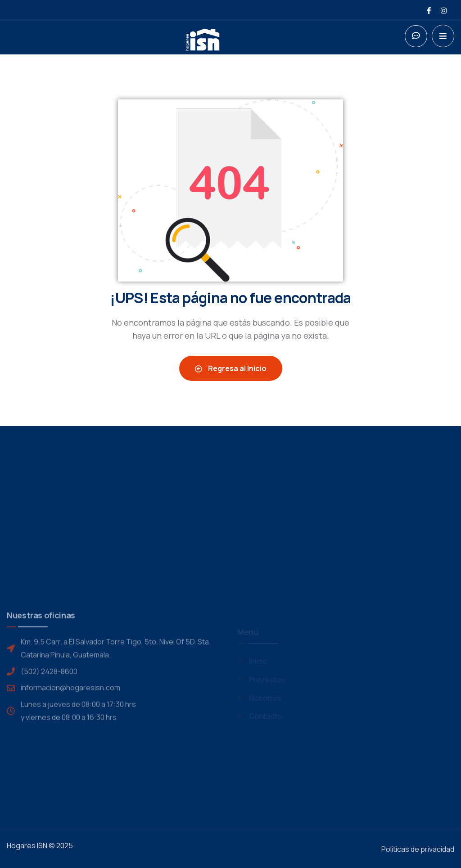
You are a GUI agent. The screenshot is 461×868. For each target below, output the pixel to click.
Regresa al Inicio (231, 368)
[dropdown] (443, 36)
